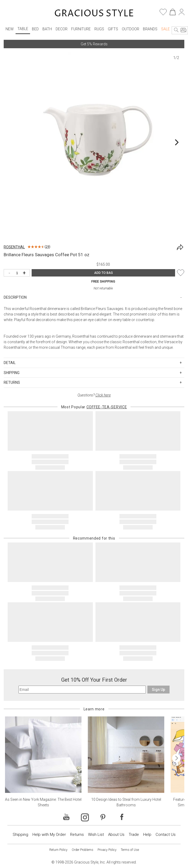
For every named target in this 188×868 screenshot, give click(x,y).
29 (47, 247)
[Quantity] (18, 273)
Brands (150, 29)
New (10, 29)
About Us (116, 835)
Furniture (81, 29)
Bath (47, 29)
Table (23, 29)
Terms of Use (130, 850)
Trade (134, 835)
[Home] (94, 14)
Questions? (94, 395)
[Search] (176, 30)
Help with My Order (49, 835)
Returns (77, 835)
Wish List (96, 835)
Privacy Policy (107, 850)
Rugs (99, 29)
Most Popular (94, 407)
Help (147, 835)
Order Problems (83, 850)
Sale (165, 29)
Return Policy (58, 850)
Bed (35, 29)
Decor (62, 29)
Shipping (20, 835)
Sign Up (158, 690)
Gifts (113, 29)
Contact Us (166, 835)
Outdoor (131, 29)
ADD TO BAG (103, 273)
